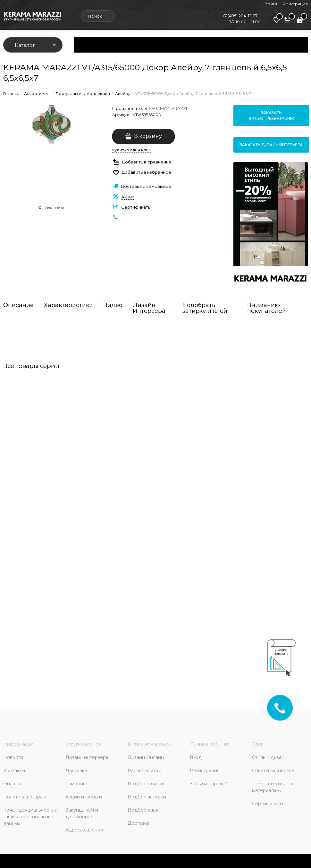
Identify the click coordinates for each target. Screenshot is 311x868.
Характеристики (68, 305)
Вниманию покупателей (267, 308)
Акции (128, 197)
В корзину (148, 136)
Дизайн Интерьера (149, 308)
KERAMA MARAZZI (168, 108)
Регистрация (295, 4)
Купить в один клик (131, 150)
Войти (271, 4)
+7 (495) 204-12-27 (240, 16)
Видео (113, 305)
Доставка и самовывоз (146, 186)
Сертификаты (136, 207)
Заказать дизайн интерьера (271, 145)
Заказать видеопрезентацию (271, 116)
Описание (18, 305)
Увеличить (54, 207)
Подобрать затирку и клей (205, 308)
